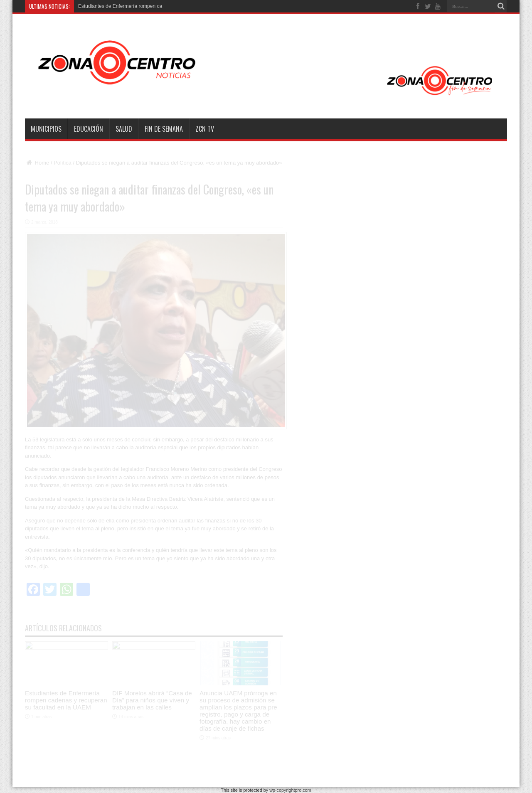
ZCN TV (205, 129)
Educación (89, 129)
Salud (124, 129)
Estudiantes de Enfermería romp (114, 6)
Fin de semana (164, 129)
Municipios (46, 129)
